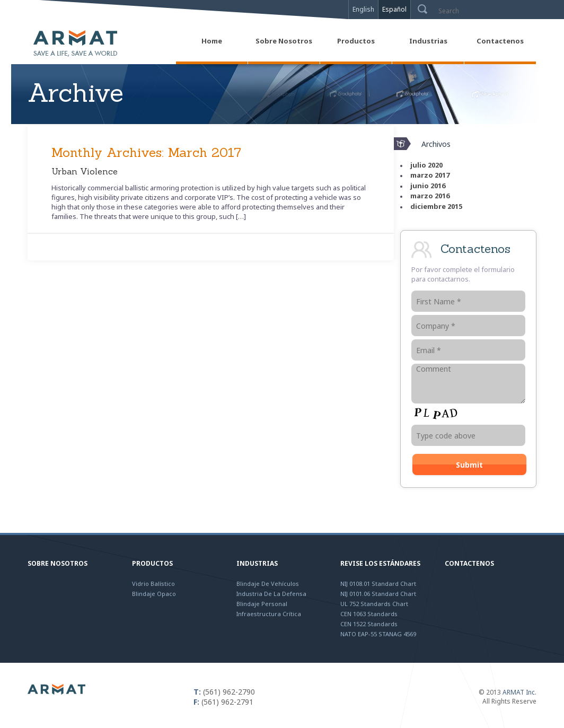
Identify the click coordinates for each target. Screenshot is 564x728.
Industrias (257, 563)
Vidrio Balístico (153, 584)
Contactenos (469, 563)
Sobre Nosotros (58, 563)
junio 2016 (428, 186)
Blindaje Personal (262, 604)
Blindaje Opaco (154, 594)
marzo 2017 (430, 175)
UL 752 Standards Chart (374, 604)
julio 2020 (426, 165)
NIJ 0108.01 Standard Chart (378, 584)
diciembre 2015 (436, 206)
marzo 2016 (430, 196)
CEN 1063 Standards (369, 614)
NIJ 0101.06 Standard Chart (378, 594)
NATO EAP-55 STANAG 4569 (378, 634)
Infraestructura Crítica (269, 614)
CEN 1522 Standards (369, 624)
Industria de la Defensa (271, 594)
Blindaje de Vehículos (268, 584)
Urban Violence (85, 171)
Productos (152, 563)
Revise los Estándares (380, 563)
